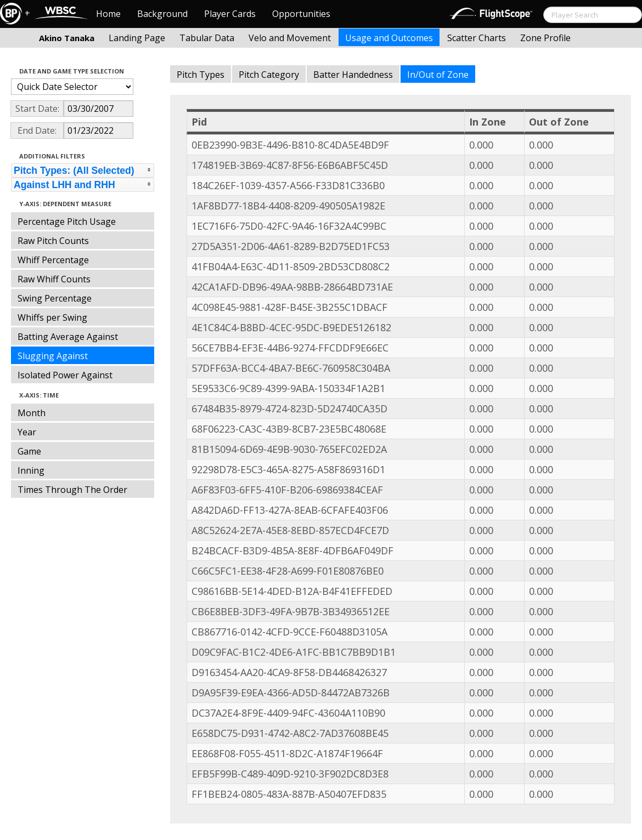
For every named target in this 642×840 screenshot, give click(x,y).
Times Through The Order (72, 490)
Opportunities (301, 14)
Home (108, 14)
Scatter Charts (477, 38)
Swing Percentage (55, 298)
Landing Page (137, 38)
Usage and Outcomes (389, 38)
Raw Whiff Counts (54, 279)
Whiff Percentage (53, 260)
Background (162, 14)
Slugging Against (53, 356)
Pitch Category (269, 75)
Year (27, 432)
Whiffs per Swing (52, 317)
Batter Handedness (353, 75)
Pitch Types (201, 75)
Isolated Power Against (65, 375)
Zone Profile (545, 38)
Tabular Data (207, 38)
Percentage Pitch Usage (67, 222)
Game (29, 451)
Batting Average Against (68, 337)
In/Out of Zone (438, 75)
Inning (31, 470)
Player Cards (230, 14)
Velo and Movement (290, 38)
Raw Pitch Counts (53, 241)
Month (32, 413)
